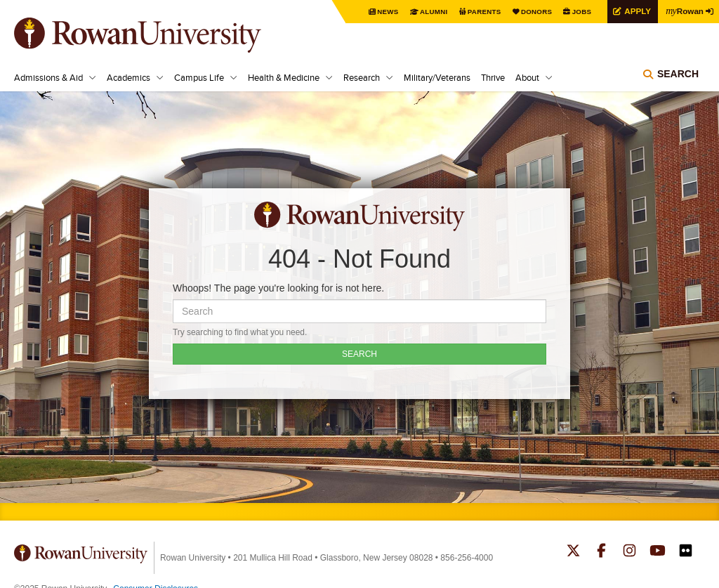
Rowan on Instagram (629, 552)
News (385, 12)
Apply (636, 11)
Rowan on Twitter (573, 552)
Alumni (431, 12)
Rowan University (158, 35)
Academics (128, 77)
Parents (482, 12)
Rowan (684, 11)
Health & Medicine (284, 77)
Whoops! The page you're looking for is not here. (278, 288)
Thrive (493, 77)
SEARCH (359, 354)
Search (678, 74)
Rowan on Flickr (686, 552)
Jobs (580, 12)
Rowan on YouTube (658, 552)
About (527, 77)
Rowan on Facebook (601, 552)
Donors (535, 12)
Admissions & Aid (48, 77)
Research (362, 77)
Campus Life (199, 77)
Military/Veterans (437, 77)
